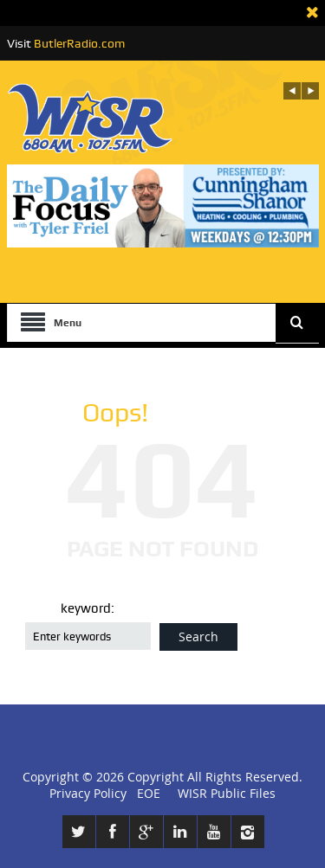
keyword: (88, 608)
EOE (145, 793)
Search (198, 637)
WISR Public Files (227, 793)
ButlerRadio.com (79, 43)
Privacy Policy (88, 793)
